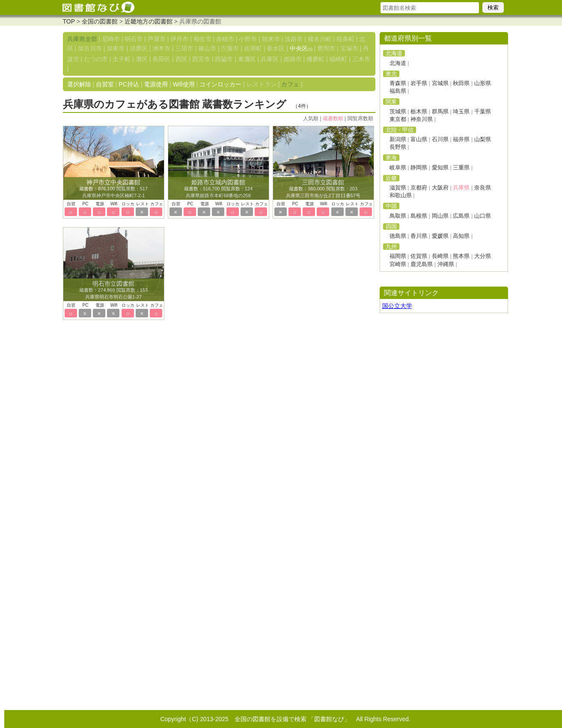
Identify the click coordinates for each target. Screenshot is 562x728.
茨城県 (398, 111)
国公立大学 (397, 306)
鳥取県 (398, 216)
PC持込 (129, 84)
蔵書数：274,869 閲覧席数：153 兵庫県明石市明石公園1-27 (113, 290)
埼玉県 (461, 111)
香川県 (419, 236)
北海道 (398, 63)
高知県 (461, 236)
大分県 (483, 256)
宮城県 (440, 83)
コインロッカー (220, 84)
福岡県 (398, 256)
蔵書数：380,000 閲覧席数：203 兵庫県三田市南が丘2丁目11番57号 (323, 189)
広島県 (461, 216)
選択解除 (79, 84)
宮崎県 (398, 264)
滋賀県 (398, 188)
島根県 (419, 216)
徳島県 (398, 236)
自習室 (105, 84)
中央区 (301, 48)
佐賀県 (419, 256)
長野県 (398, 147)
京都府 (419, 188)
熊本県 (461, 256)
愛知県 (440, 167)
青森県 (398, 83)
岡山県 (440, 216)
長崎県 (440, 256)
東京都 (398, 119)
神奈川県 (422, 119)
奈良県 (483, 188)
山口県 (483, 216)
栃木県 (419, 111)
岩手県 (419, 83)
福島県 (398, 91)
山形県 (483, 83)
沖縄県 (446, 264)
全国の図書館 (100, 21)
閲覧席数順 (360, 118)
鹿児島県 (422, 264)
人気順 (311, 118)
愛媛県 (440, 236)
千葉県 (483, 111)
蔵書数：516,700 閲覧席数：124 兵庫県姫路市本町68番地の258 (218, 189)
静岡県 (419, 167)
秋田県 (461, 83)
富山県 (419, 139)
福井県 (461, 139)
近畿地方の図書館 (149, 21)
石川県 (440, 139)
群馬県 (440, 111)
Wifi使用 (184, 84)
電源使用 (156, 84)
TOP (69, 21)
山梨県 (483, 139)
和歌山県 (401, 195)
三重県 (461, 167)
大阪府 (440, 188)
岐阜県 (398, 167)
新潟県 (398, 139)
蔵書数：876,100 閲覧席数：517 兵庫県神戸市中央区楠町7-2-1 (113, 189)
